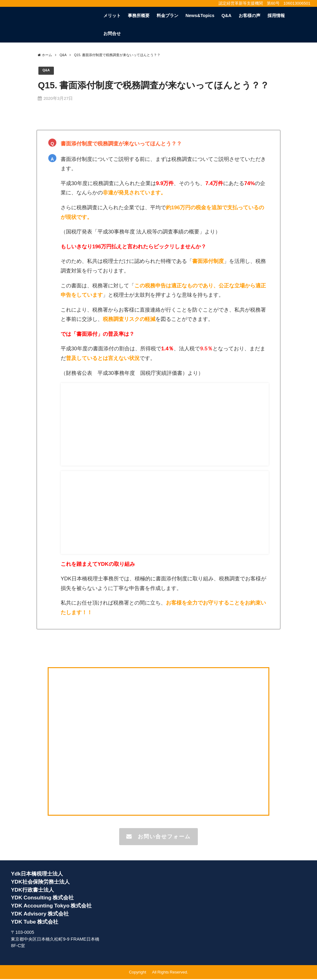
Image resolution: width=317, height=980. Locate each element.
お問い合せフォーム (158, 837)
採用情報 (276, 16)
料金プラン (167, 16)
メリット (112, 16)
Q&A (227, 16)
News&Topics (200, 16)
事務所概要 (139, 16)
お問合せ (112, 33)
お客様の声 (250, 16)
